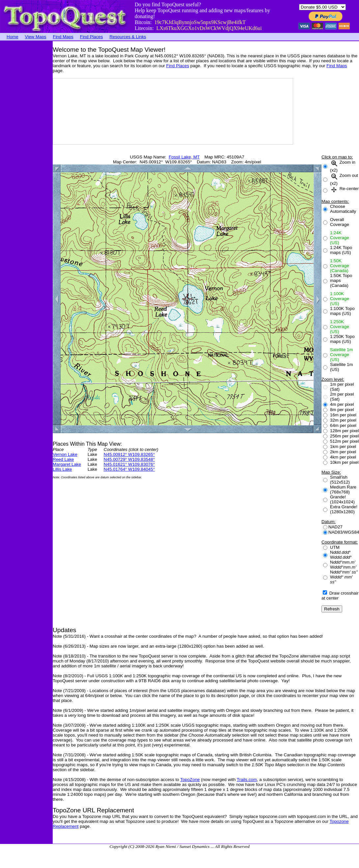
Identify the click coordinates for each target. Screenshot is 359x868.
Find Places (92, 37)
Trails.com (247, 780)
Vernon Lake (65, 454)
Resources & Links (128, 37)
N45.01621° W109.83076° (129, 464)
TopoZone (190, 780)
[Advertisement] (26, 140)
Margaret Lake (67, 464)
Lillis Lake (62, 469)
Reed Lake (63, 459)
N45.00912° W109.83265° (129, 454)
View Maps (36, 37)
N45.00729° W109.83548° (129, 459)
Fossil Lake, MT (184, 157)
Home (13, 37)
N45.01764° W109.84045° (129, 469)
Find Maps (63, 37)
